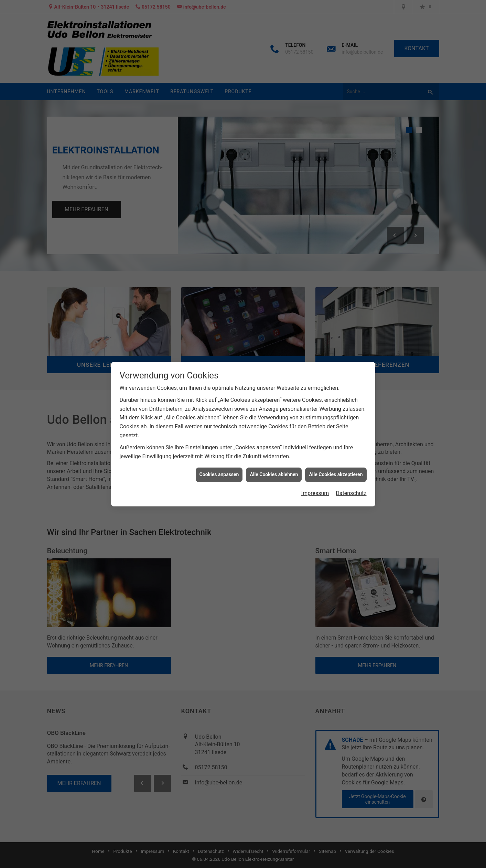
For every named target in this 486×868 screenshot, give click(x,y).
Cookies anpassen (219, 444)
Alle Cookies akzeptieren (336, 444)
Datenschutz (351, 463)
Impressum (315, 463)
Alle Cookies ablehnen (274, 444)
